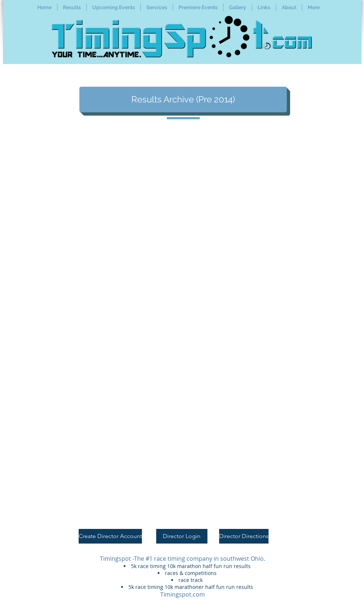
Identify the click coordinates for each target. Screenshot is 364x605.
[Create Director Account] (110, 536)
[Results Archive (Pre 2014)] (183, 99)
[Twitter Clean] (322, 540)
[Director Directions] (244, 536)
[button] (72, 7)
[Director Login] (182, 536)
